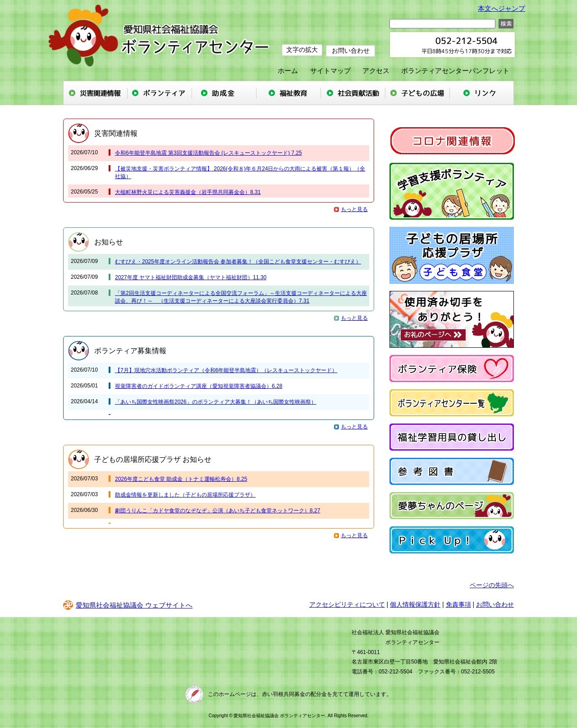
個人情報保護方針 (415, 604)
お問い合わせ (352, 50)
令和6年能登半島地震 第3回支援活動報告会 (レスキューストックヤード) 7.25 (208, 153)
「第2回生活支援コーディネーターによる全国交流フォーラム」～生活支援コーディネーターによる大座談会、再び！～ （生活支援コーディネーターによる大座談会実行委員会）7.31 (241, 297)
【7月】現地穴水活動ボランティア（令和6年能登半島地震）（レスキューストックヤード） (226, 370)
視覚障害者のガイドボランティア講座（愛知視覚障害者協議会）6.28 (199, 386)
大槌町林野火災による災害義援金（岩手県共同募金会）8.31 (188, 192)
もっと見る (354, 209)
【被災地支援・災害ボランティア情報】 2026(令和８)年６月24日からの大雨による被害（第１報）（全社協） (240, 173)
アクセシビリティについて (347, 604)
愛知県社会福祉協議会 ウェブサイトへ (128, 605)
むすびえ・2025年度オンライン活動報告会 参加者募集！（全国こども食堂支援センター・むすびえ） (238, 262)
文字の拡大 (302, 50)
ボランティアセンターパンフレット (455, 71)
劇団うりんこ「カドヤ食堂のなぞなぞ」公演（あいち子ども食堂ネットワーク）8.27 (218, 511)
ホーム (288, 71)
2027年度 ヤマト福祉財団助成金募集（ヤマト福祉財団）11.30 (191, 277)
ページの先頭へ (492, 585)
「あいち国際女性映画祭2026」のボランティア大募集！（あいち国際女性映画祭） (216, 402)
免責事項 (458, 604)
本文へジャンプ (501, 8)
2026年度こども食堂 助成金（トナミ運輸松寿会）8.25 (181, 479)
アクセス (376, 71)
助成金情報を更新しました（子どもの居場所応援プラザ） (185, 495)
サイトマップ (330, 71)
